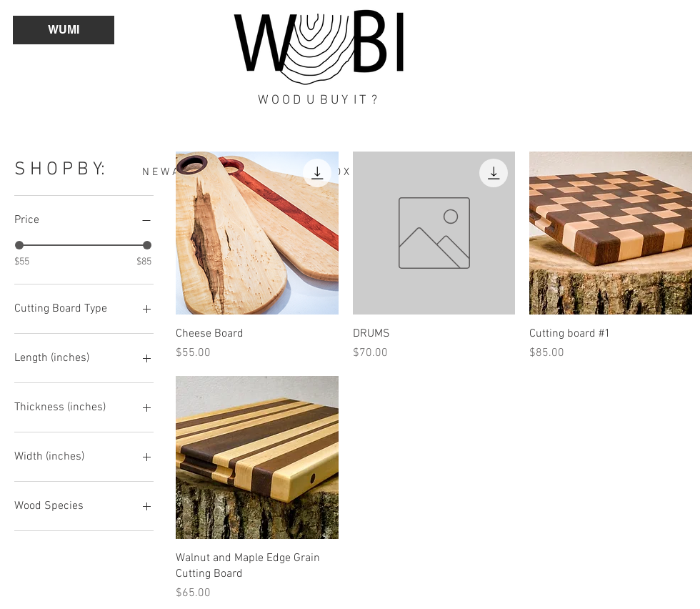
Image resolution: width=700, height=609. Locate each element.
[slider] (19, 245)
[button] (64, 30)
